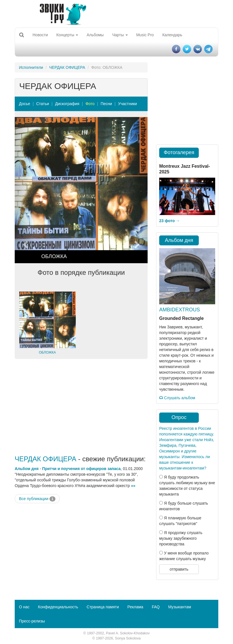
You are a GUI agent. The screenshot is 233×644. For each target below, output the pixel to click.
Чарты (120, 35)
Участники (128, 104)
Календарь (172, 35)
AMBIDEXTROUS (180, 310)
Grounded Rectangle (181, 318)
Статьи (43, 104)
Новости (40, 35)
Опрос (179, 417)
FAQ (156, 607)
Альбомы (95, 35)
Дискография (67, 104)
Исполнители (31, 67)
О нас (24, 607)
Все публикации (37, 499)
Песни (106, 104)
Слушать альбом (177, 398)
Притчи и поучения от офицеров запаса (81, 469)
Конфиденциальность (58, 607)
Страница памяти (103, 607)
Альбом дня (27, 469)
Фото (90, 104)
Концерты (67, 35)
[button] (25, 190)
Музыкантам (180, 607)
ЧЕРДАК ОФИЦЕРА (67, 67)
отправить (179, 569)
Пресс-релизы (32, 621)
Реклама (135, 607)
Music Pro (145, 35)
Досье (25, 104)
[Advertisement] (81, 407)
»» (133, 486)
